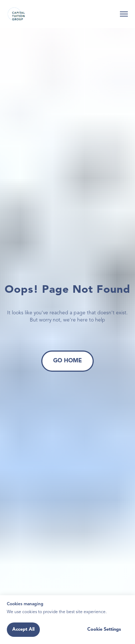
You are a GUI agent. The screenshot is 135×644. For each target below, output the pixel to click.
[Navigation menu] (124, 14)
